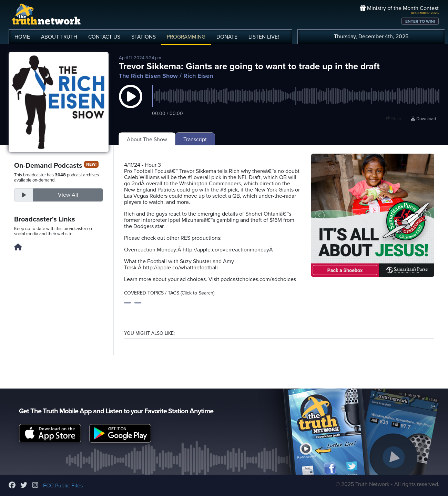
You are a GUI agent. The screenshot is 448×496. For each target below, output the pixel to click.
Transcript (195, 139)
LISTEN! (264, 37)
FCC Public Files (63, 486)
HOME (22, 37)
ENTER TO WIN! (420, 21)
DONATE (227, 37)
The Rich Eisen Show (148, 76)
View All (68, 195)
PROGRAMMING (186, 37)
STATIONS (144, 37)
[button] (131, 103)
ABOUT (59, 37)
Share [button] (394, 119)
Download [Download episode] (423, 119)
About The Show (147, 139)
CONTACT (104, 37)
